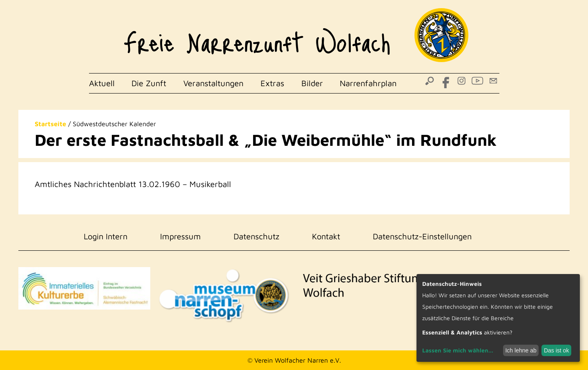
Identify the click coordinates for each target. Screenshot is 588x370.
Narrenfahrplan (368, 83)
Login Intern (106, 236)
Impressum (180, 236)
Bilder (312, 83)
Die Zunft (149, 83)
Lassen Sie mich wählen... (458, 350)
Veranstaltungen (213, 83)
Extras (272, 83)
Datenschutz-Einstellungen (422, 236)
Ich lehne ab (521, 350)
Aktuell (102, 83)
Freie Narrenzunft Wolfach (257, 37)
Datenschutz (256, 236)
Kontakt (326, 236)
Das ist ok (556, 350)
